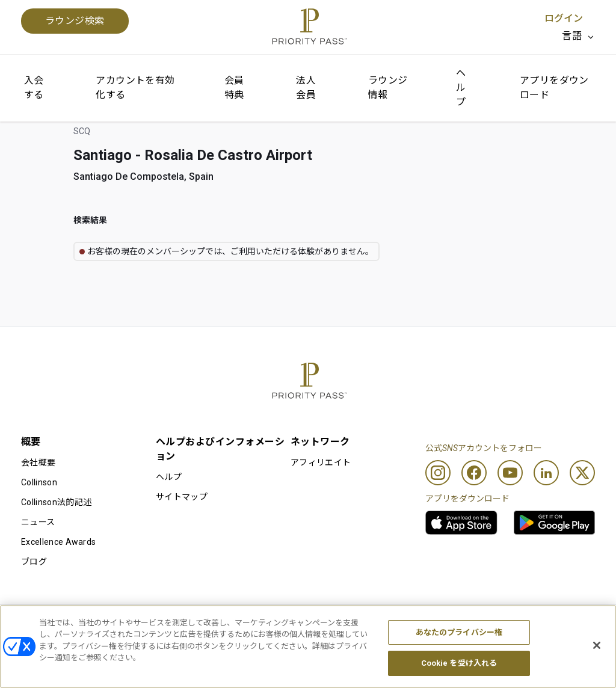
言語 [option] (572, 36)
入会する (34, 88)
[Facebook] (474, 473)
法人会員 (306, 88)
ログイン (564, 18)
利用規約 (148, 624)
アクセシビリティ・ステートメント (527, 624)
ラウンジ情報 (388, 88)
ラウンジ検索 (75, 21)
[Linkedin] (546, 473)
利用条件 (38, 624)
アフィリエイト (321, 462)
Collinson (39, 482)
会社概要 (38, 462)
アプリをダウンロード (554, 88)
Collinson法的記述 (56, 502)
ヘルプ (461, 88)
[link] (461, 523)
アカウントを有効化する (135, 88)
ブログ (34, 562)
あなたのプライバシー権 (459, 656)
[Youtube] (510, 473)
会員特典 (234, 88)
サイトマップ (182, 497)
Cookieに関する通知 (279, 624)
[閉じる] (597, 669)
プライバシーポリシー (392, 624)
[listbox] (578, 36)
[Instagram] (438, 473)
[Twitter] (582, 473)
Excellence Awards (58, 542)
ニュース (38, 522)
